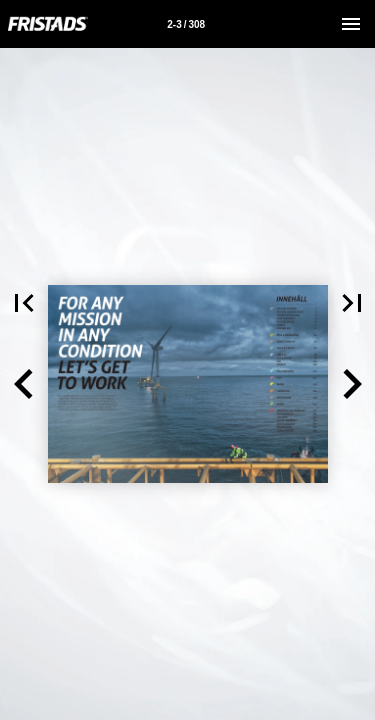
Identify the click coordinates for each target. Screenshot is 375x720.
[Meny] (351, 24)
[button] (24, 384)
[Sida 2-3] (186, 24)
